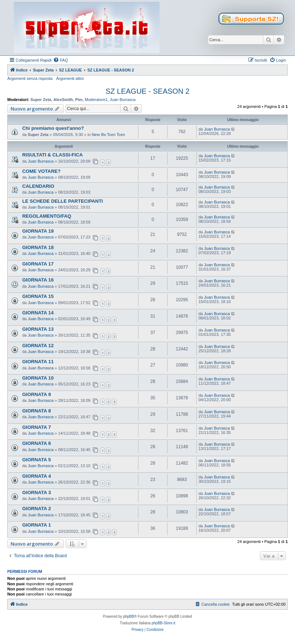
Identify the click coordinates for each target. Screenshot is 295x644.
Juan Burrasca (123, 100)
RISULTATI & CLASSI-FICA (52, 155)
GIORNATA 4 (37, 476)
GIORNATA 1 (37, 525)
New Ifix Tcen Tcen (108, 135)
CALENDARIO (38, 186)
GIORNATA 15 (38, 296)
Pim (79, 100)
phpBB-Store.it (163, 623)
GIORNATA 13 (38, 329)
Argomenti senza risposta (30, 78)
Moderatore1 (96, 100)
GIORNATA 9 (37, 394)
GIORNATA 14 (38, 313)
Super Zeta (41, 100)
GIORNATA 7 (37, 427)
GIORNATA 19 (38, 231)
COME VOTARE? (41, 171)
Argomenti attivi (70, 78)
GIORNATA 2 (37, 509)
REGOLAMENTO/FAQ (47, 216)
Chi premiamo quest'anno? (53, 128)
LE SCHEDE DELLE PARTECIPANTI (63, 201)
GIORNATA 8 (37, 411)
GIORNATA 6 (37, 443)
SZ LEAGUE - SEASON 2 (147, 91)
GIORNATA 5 (37, 460)
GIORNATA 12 (38, 346)
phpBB (129, 616)
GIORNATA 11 (38, 362)
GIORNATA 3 (37, 492)
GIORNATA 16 (38, 280)
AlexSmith (63, 100)
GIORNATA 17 (38, 264)
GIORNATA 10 (38, 378)
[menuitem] (60, 60)
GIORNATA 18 (38, 247)
